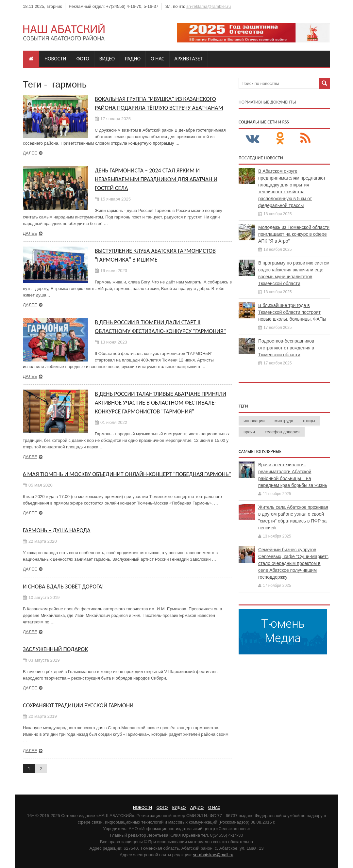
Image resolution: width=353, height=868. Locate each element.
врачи (249, 432)
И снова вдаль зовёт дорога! (63, 587)
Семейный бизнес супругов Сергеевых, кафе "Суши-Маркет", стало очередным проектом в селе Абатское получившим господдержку (294, 563)
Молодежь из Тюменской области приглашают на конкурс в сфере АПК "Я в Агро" (294, 234)
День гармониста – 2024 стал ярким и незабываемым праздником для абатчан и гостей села (156, 179)
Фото (83, 59)
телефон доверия (282, 432)
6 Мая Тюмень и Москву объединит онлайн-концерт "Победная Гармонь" (127, 474)
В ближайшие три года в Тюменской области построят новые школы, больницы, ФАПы (292, 312)
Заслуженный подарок (55, 649)
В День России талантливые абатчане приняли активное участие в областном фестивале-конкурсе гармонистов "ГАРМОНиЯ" (160, 403)
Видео (107, 59)
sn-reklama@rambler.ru (209, 6)
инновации (254, 421)
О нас (158, 59)
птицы (309, 421)
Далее (30, 153)
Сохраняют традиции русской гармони (78, 705)
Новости (55, 59)
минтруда (284, 421)
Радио (133, 59)
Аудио (197, 807)
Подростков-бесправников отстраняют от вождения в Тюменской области (286, 348)
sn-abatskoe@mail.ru (213, 855)
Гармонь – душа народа (57, 530)
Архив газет (189, 59)
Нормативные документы (267, 102)
